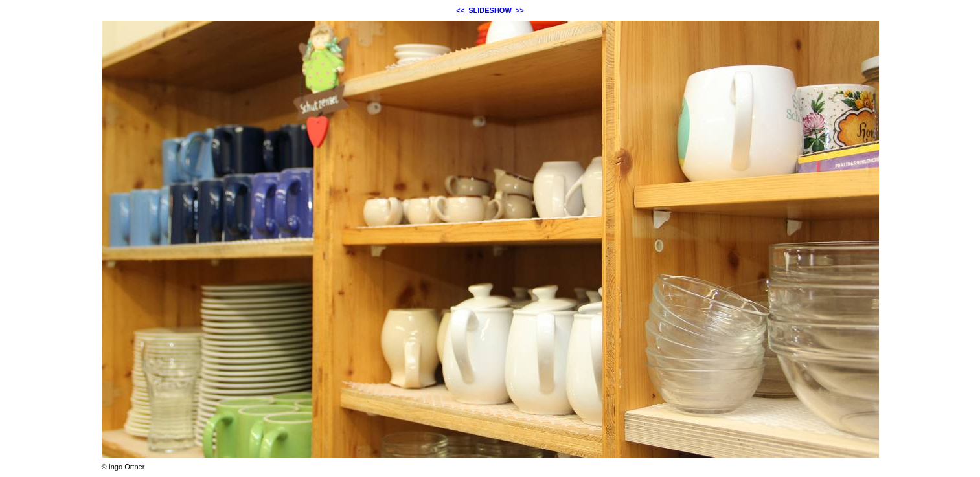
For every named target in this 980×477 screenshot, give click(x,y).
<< (460, 10)
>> (520, 10)
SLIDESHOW (490, 10)
